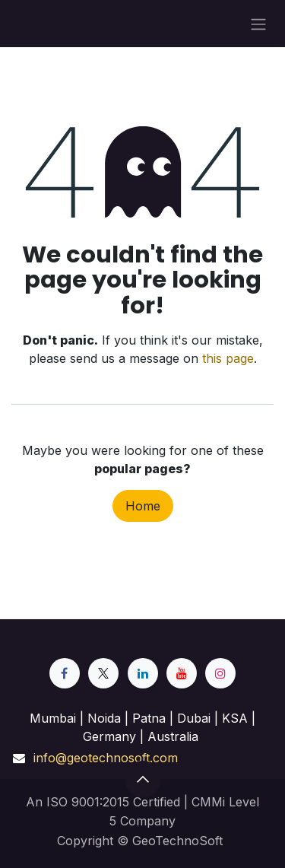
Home (143, 506)
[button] (143, 779)
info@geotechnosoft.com (106, 758)
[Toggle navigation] (258, 24)
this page (228, 358)
